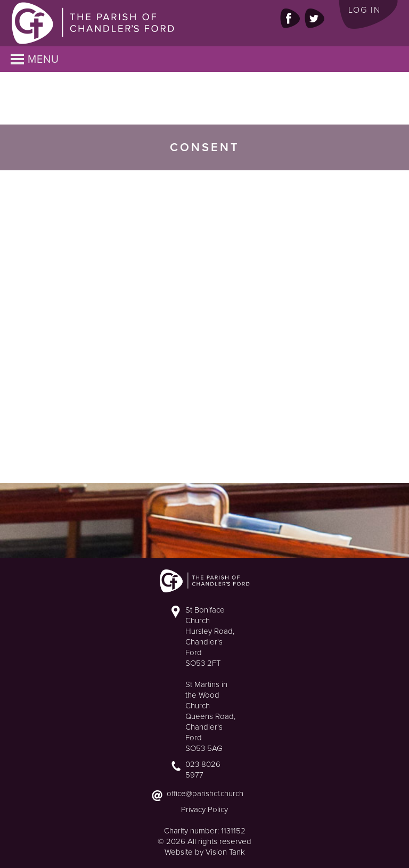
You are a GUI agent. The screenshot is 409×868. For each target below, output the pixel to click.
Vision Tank (225, 852)
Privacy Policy (204, 809)
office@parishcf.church (205, 793)
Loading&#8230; (197, 325)
